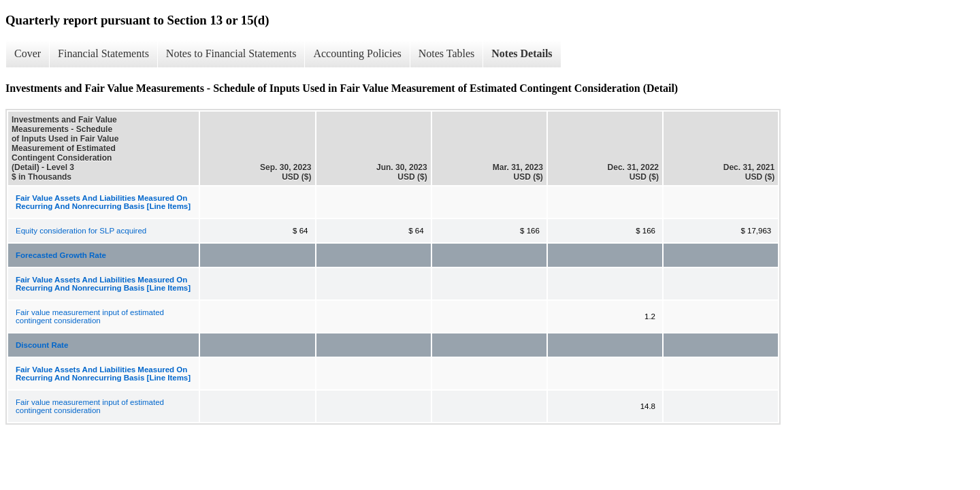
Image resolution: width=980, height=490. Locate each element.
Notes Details (522, 53)
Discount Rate (42, 345)
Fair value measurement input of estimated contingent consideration (90, 316)
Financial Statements (103, 53)
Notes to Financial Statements (231, 53)
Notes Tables (447, 53)
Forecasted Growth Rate (61, 255)
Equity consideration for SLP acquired (81, 231)
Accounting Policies (357, 53)
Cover (28, 53)
